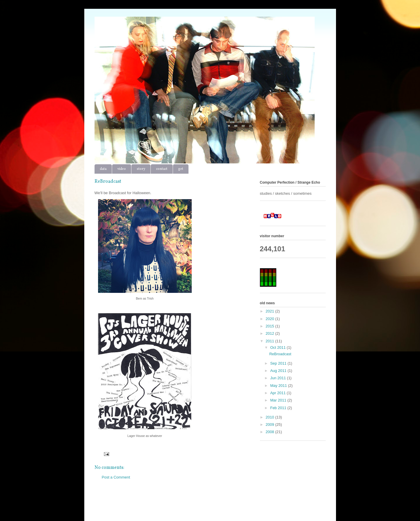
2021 (271, 311)
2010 (271, 417)
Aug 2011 (279, 371)
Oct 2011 (278, 347)
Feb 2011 (279, 408)
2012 (271, 333)
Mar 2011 (279, 400)
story (141, 169)
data (103, 169)
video (122, 169)
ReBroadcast (280, 354)
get (181, 169)
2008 (271, 432)
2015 (271, 326)
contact (162, 169)
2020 (271, 319)
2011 (271, 341)
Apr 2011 (278, 393)
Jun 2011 (278, 378)
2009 (271, 425)
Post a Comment (116, 477)
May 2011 (279, 386)
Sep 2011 (279, 363)
